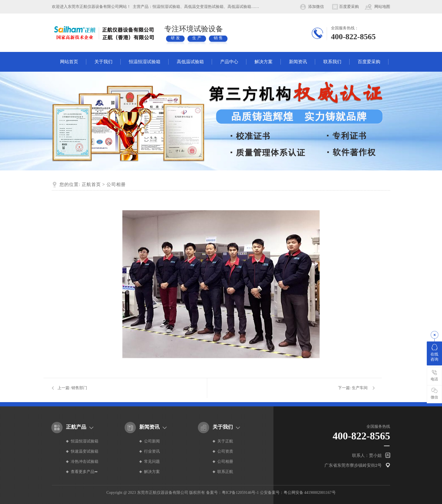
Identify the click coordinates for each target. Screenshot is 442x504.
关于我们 (103, 62)
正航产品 (76, 427)
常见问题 (152, 462)
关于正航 (225, 441)
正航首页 (91, 184)
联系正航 (225, 472)
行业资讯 (152, 451)
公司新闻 (152, 441)
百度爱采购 (349, 7)
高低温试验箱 (190, 62)
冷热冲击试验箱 (85, 462)
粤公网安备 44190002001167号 (310, 493)
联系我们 (332, 62)
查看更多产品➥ (84, 472)
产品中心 (229, 62)
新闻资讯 (298, 62)
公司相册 (116, 184)
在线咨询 (434, 353)
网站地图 (382, 7)
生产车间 (360, 388)
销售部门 (79, 388)
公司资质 (225, 451)
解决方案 (264, 62)
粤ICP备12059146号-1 (240, 493)
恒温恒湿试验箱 (145, 62)
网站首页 (69, 62)
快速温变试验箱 (85, 451)
